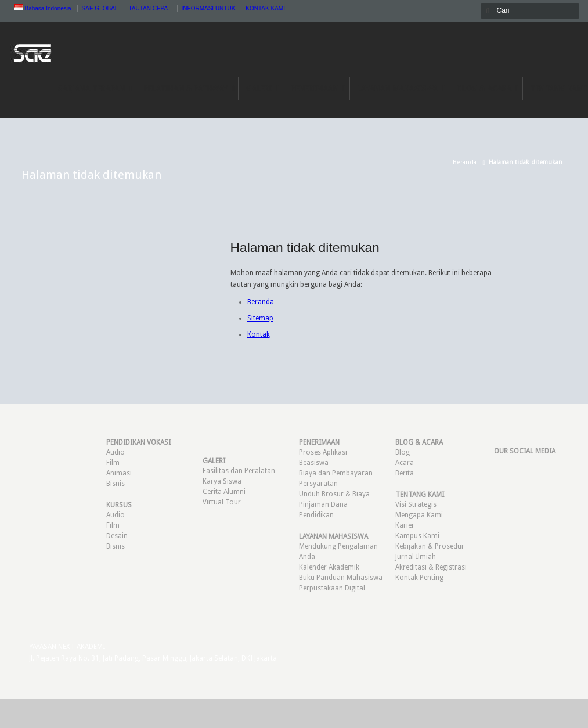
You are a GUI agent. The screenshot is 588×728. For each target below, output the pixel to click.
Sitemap (260, 318)
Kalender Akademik (329, 567)
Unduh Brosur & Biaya (334, 494)
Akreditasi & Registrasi (431, 567)
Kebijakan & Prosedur (430, 546)
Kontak (259, 334)
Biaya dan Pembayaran (336, 473)
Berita (405, 473)
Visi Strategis (416, 504)
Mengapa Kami (419, 515)
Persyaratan (318, 484)
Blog (403, 452)
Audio (116, 452)
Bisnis (116, 484)
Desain (117, 536)
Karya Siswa (222, 481)
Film (113, 463)
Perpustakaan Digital (332, 588)
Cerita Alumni (224, 492)
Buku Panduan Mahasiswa (341, 578)
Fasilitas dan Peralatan (239, 471)
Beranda (465, 162)
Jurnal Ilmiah (416, 557)
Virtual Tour (222, 502)
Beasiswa (314, 463)
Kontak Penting (419, 578)
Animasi (119, 473)
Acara (405, 463)
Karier (405, 525)
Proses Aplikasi (323, 452)
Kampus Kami (417, 536)
